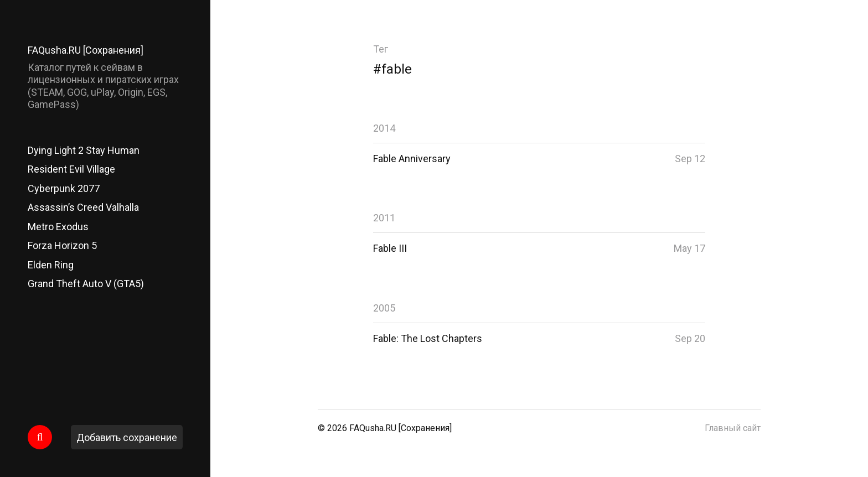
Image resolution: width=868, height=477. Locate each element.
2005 (384, 308)
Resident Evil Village (71, 169)
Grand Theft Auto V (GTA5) (86, 284)
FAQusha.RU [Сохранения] (86, 50)
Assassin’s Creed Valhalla (83, 207)
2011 (384, 218)
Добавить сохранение (127, 437)
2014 (384, 128)
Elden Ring (51, 265)
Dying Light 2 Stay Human (84, 150)
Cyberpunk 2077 (64, 188)
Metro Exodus (58, 227)
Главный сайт (733, 428)
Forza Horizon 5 (62, 245)
